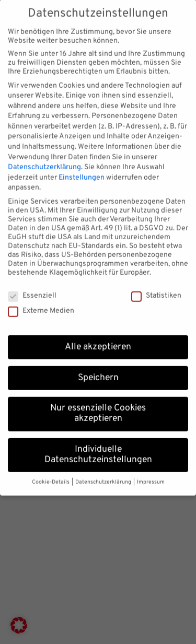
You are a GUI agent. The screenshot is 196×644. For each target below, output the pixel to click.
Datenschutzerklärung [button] (104, 477)
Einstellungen (82, 172)
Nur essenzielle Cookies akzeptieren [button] (98, 408)
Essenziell (32, 290)
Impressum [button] (151, 477)
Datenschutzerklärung (44, 162)
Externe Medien (41, 305)
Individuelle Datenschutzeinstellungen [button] (98, 449)
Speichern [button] (98, 372)
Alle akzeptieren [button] (98, 341)
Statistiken (156, 290)
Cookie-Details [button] (51, 477)
